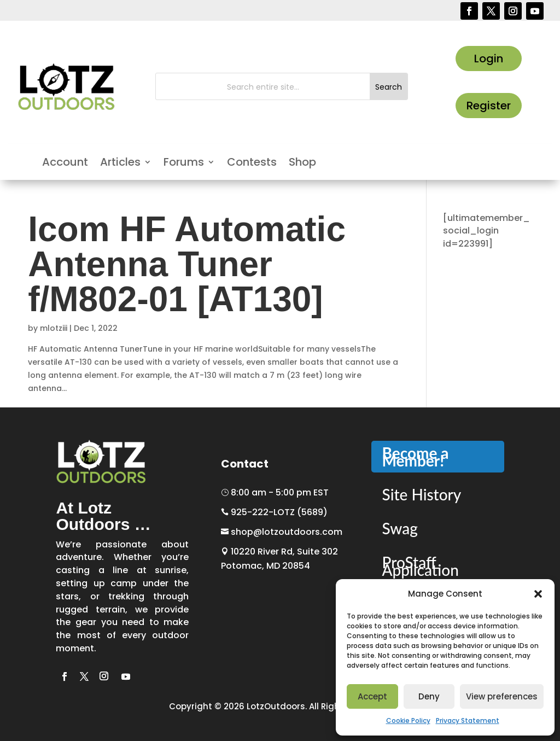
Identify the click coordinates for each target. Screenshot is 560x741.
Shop (302, 164)
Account (65, 164)
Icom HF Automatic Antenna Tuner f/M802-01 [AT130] (187, 264)
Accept (372, 696)
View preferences (502, 696)
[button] (538, 594)
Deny (429, 696)
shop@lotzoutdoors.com (282, 532)
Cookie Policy (408, 720)
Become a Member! (416, 457)
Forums (184, 164)
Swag (400, 528)
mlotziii (54, 328)
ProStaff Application (421, 566)
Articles (120, 164)
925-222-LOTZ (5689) (274, 512)
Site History (422, 494)
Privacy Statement (468, 720)
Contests (252, 164)
